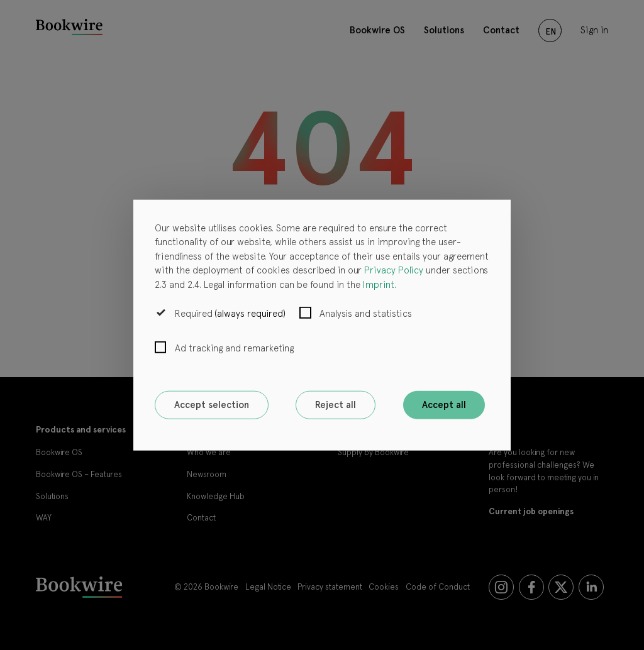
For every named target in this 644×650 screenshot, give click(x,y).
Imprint (379, 284)
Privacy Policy (394, 270)
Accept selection (212, 405)
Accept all (444, 405)
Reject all (336, 405)
